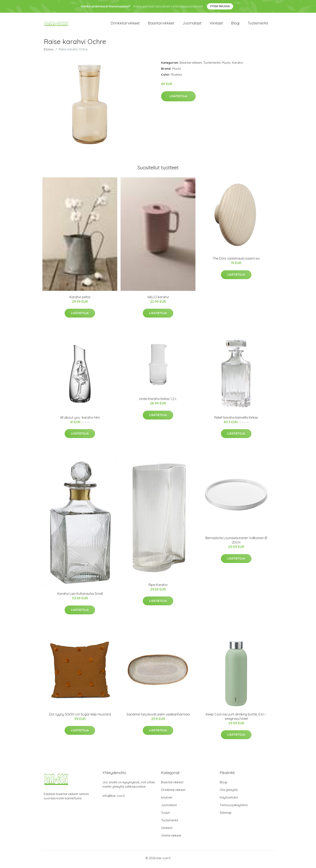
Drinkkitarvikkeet (125, 25)
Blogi (235, 25)
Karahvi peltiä (80, 300)
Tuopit (165, 815)
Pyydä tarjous (220, 6)
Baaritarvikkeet (161, 25)
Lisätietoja (178, 99)
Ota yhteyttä (229, 793)
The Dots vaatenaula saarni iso (236, 261)
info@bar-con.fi (114, 799)
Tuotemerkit (258, 25)
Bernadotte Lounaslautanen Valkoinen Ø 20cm (236, 543)
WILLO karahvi (158, 300)
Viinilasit (216, 25)
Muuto (226, 65)
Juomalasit (192, 25)
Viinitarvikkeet (171, 838)
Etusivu (49, 52)
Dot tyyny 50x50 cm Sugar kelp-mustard (80, 717)
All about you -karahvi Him (80, 420)
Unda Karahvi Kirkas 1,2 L (158, 402)
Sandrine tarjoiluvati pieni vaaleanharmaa (158, 717)
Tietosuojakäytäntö (234, 808)
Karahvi (238, 65)
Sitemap (226, 815)
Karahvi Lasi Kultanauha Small (80, 596)
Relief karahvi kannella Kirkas (236, 420)
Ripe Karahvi (158, 588)
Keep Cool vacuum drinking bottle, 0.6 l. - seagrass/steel (236, 719)
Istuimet (167, 800)
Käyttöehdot (229, 800)
